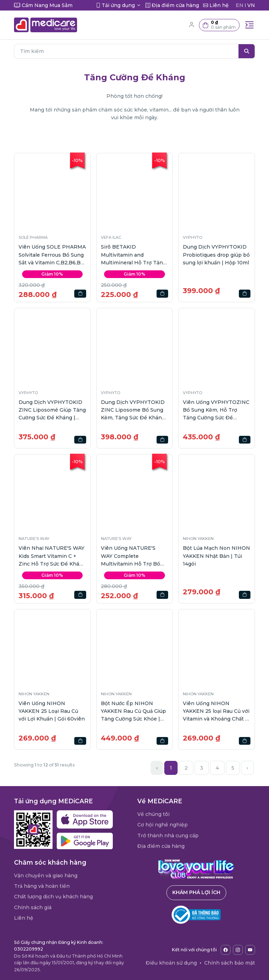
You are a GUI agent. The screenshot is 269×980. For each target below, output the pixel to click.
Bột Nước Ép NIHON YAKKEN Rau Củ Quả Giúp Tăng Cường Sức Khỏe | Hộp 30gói (133, 712)
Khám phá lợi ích (196, 892)
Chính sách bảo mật (230, 963)
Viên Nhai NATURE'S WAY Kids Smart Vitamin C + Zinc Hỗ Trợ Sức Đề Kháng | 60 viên (52, 556)
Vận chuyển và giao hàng (46, 876)
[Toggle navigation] (249, 25)
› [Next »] (247, 768)
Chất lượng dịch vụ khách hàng (53, 897)
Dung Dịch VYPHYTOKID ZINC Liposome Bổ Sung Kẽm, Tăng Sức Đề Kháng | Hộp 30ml (134, 410)
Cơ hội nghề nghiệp (163, 825)
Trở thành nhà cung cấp (168, 836)
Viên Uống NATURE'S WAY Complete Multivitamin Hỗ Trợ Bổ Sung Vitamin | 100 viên (131, 556)
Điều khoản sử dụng (171, 963)
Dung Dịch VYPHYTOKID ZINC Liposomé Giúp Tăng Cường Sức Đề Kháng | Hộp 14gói (52, 410)
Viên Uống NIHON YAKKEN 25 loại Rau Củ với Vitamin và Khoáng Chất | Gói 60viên (216, 712)
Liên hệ (24, 918)
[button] (219, 25)
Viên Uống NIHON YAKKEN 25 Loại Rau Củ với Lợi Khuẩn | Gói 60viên (52, 711)
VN (251, 5)
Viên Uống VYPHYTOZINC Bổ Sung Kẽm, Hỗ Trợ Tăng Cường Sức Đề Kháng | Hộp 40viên (216, 410)
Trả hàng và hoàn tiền (42, 886)
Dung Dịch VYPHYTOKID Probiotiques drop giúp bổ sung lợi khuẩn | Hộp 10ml (216, 255)
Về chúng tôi (153, 814)
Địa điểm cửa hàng (161, 846)
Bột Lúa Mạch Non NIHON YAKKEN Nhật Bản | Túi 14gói (216, 556)
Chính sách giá (33, 907)
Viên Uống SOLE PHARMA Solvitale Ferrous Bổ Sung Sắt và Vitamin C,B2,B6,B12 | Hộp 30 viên (52, 255)
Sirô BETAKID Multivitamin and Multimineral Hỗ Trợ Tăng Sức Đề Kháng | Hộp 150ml (134, 255)
